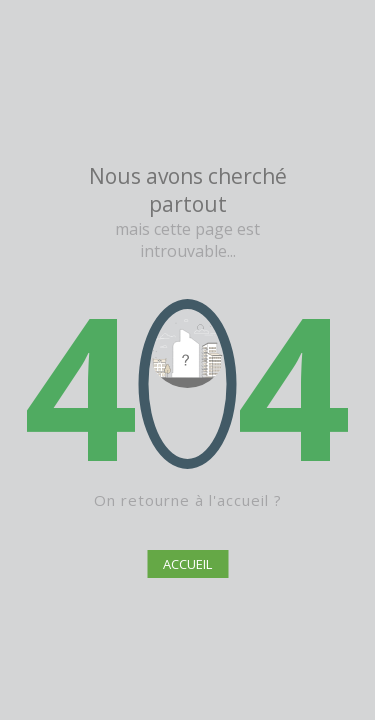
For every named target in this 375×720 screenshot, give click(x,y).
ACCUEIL (187, 564)
